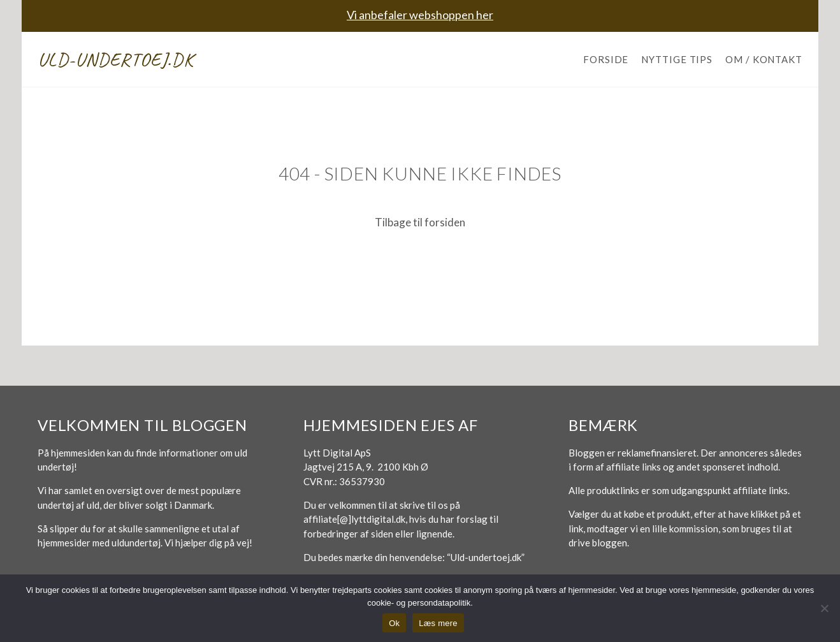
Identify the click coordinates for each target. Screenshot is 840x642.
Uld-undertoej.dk (116, 59)
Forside (606, 59)
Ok (394, 623)
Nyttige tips (677, 59)
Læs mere (438, 623)
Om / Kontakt (764, 59)
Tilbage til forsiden (420, 222)
